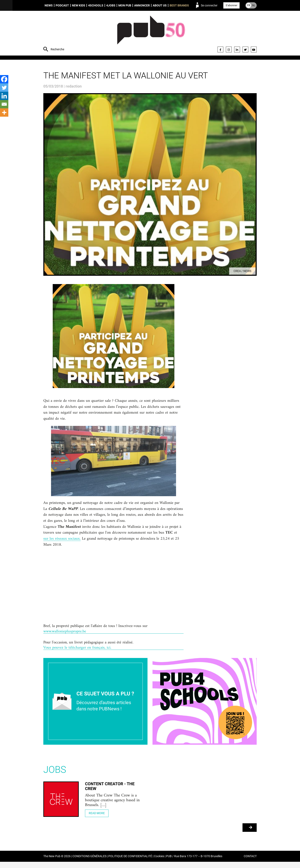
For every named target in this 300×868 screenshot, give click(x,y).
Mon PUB (125, 5)
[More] (4, 113)
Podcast (62, 5)
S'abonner (231, 5)
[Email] (4, 104)
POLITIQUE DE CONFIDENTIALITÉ (130, 862)
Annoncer (142, 5)
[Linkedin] (4, 96)
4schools (96, 5)
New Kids (79, 5)
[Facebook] (4, 79)
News (49, 5)
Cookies (159, 862)
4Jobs (111, 5)
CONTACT (250, 862)
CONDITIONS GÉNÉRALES (89, 862)
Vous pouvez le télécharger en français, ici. (78, 653)
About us (160, 5)
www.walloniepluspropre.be (66, 636)
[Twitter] (4, 88)
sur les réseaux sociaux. (62, 543)
